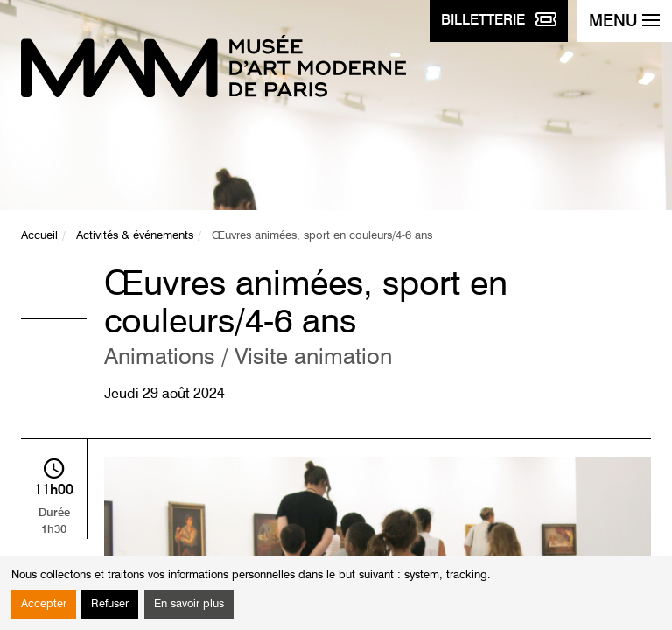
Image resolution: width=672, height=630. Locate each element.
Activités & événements (135, 236)
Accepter (44, 604)
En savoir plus (189, 604)
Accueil (39, 236)
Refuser (110, 604)
